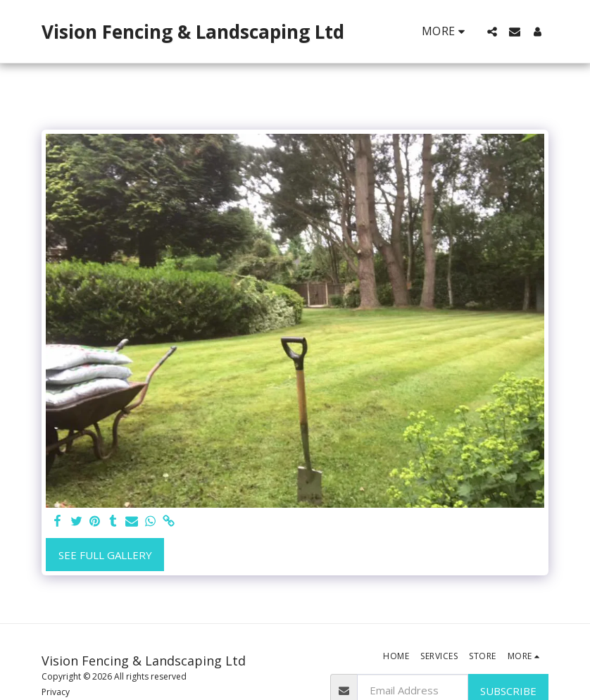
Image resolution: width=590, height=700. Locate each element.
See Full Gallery (105, 555)
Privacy (56, 692)
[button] (492, 32)
